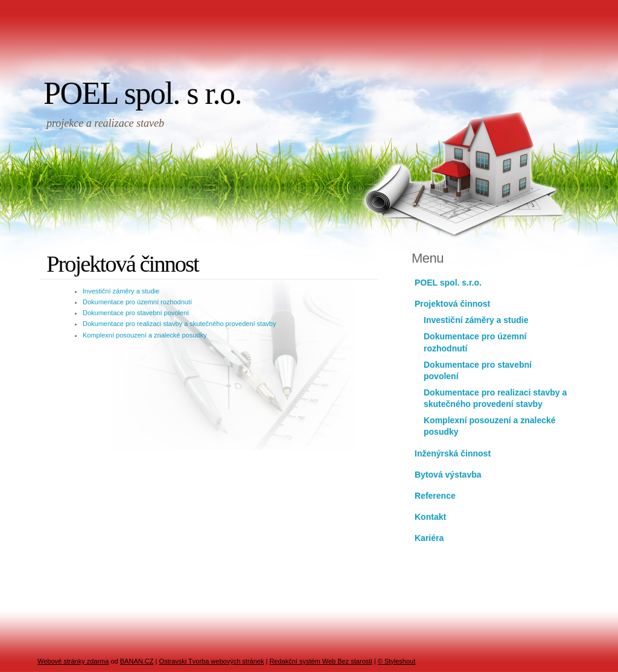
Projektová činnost (452, 304)
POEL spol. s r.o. (142, 93)
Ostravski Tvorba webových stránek (211, 661)
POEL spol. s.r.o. (448, 283)
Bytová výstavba (448, 475)
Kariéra (429, 538)
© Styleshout (397, 661)
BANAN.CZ (137, 661)
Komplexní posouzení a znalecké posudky (145, 335)
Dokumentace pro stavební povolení (136, 313)
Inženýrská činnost (453, 453)
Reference (435, 496)
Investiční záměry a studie (121, 291)
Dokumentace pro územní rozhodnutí (137, 302)
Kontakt (430, 517)
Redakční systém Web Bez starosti (320, 661)
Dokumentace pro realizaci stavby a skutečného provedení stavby (179, 324)
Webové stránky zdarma (73, 661)
